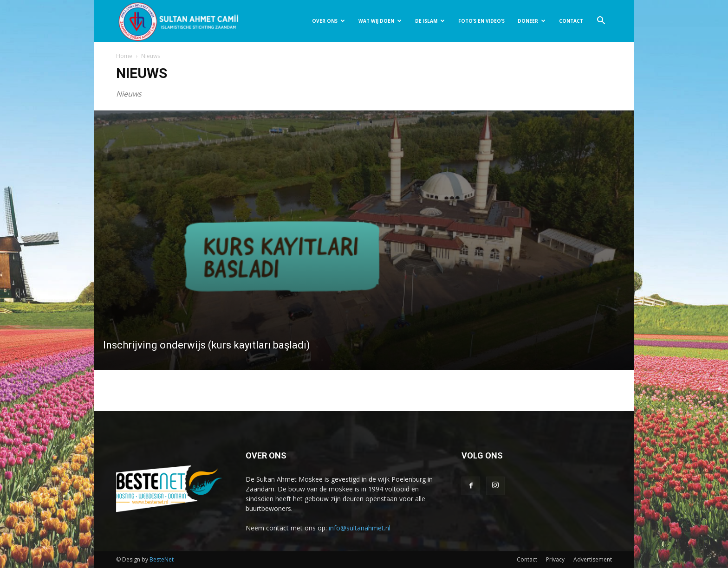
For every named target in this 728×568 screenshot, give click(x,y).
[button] (601, 22)
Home (124, 56)
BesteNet (162, 559)
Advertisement (593, 559)
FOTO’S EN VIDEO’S (481, 21)
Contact (527, 559)
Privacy (555, 559)
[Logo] (178, 21)
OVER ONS (328, 21)
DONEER (532, 21)
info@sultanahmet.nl (360, 528)
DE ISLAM (430, 21)
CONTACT (571, 21)
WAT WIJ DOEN (380, 21)
